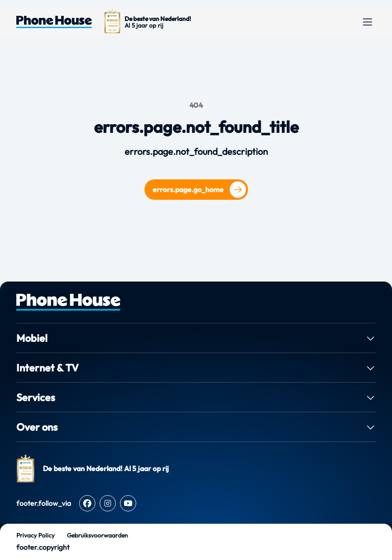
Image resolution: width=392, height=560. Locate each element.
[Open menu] (367, 22)
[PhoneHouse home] (196, 302)
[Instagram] (108, 503)
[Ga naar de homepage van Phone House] (54, 22)
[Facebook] (87, 503)
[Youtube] (128, 503)
